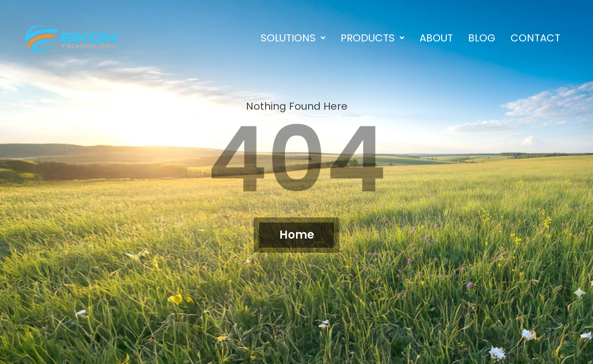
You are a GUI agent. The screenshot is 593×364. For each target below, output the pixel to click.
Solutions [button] (293, 38)
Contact (535, 38)
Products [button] (372, 38)
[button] (293, 38)
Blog (482, 38)
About (436, 38)
